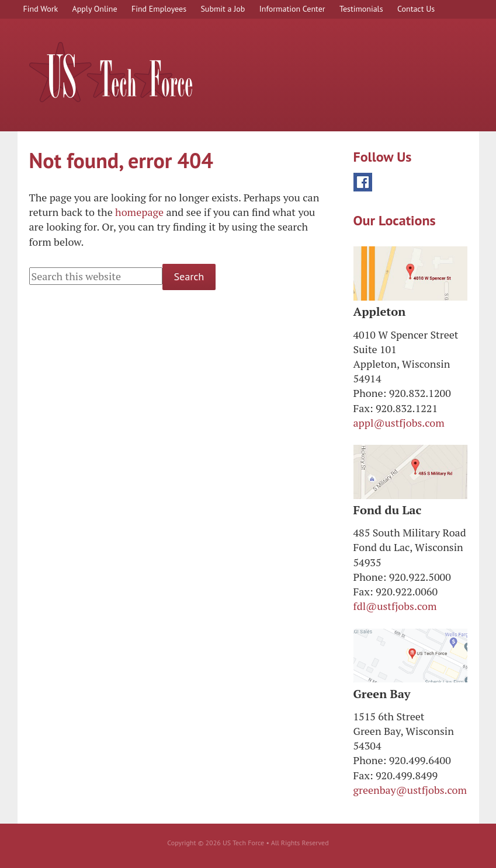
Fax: (363, 408)
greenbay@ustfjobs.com (410, 790)
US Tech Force (111, 72)
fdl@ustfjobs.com (395, 606)
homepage (139, 212)
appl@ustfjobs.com (399, 423)
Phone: (370, 393)
